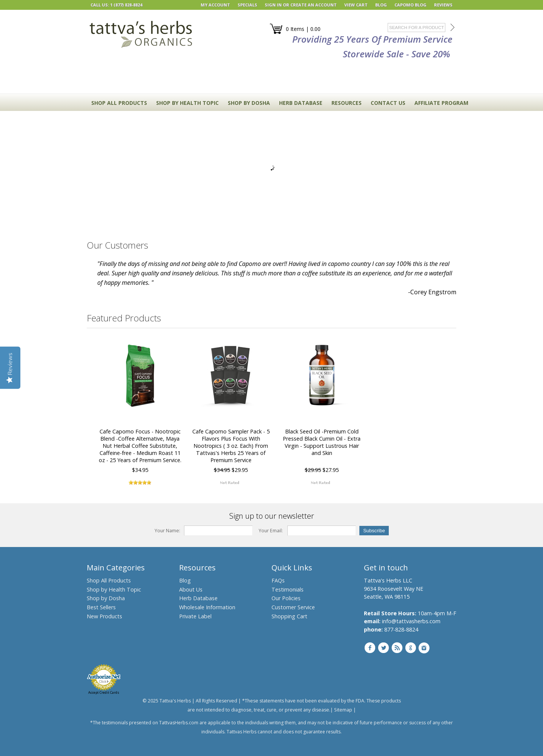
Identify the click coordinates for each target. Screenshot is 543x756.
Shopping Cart (289, 616)
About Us (191, 589)
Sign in (273, 5)
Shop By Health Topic (187, 103)
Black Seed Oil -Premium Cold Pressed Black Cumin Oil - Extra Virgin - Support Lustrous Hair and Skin (322, 442)
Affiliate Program (441, 103)
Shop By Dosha (249, 103)
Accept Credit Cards (104, 692)
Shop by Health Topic (114, 589)
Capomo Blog (410, 5)
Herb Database (198, 598)
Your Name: (167, 531)
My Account (215, 5)
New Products (104, 616)
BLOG (381, 5)
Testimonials (288, 589)
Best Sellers (101, 607)
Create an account (314, 5)
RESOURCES (347, 103)
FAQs (278, 580)
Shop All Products (119, 103)
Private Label (195, 616)
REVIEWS (443, 5)
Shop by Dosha (106, 598)
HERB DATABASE (301, 103)
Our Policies (286, 598)
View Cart (356, 5)
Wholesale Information (207, 607)
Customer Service (293, 607)
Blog (185, 580)
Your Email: (271, 531)
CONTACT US (388, 103)
